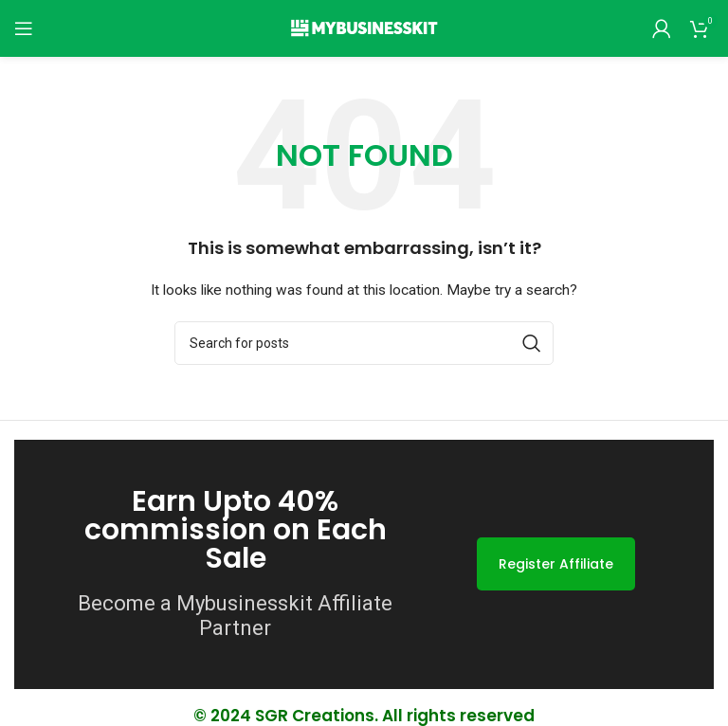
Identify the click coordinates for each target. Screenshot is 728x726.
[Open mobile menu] (24, 28)
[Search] (364, 343)
